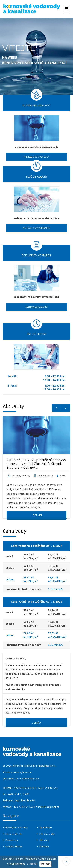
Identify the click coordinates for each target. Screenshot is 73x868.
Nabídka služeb (14, 847)
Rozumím (45, 864)
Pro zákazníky (47, 834)
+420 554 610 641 (23, 788)
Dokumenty (12, 840)
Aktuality (44, 840)
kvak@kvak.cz (52, 807)
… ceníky (36, 723)
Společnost (46, 828)
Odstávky (16, 476)
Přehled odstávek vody (36, 157)
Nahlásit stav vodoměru (37, 228)
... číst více (36, 515)
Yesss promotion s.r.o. (27, 779)
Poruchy (26, 476)
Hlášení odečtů (14, 834)
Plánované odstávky (17, 828)
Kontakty (44, 847)
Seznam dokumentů (36, 307)
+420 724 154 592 (23, 807)
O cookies (32, 864)
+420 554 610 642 (47, 788)
